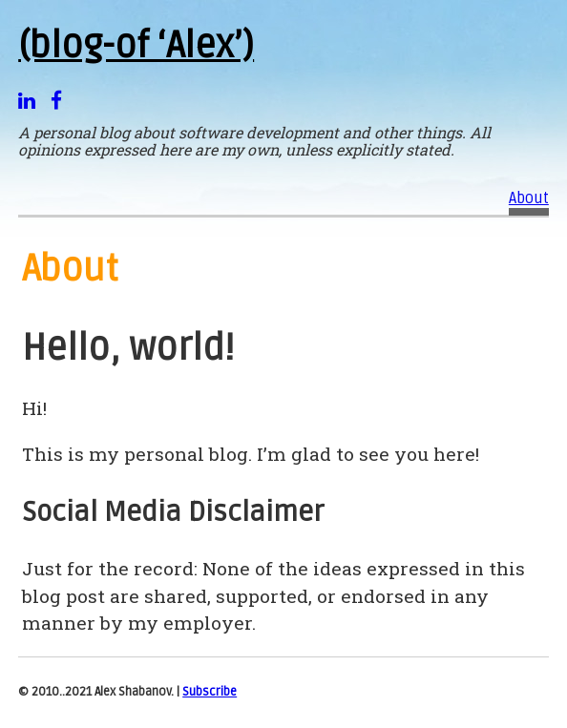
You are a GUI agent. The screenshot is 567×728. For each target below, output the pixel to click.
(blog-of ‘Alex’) (136, 46)
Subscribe (210, 692)
